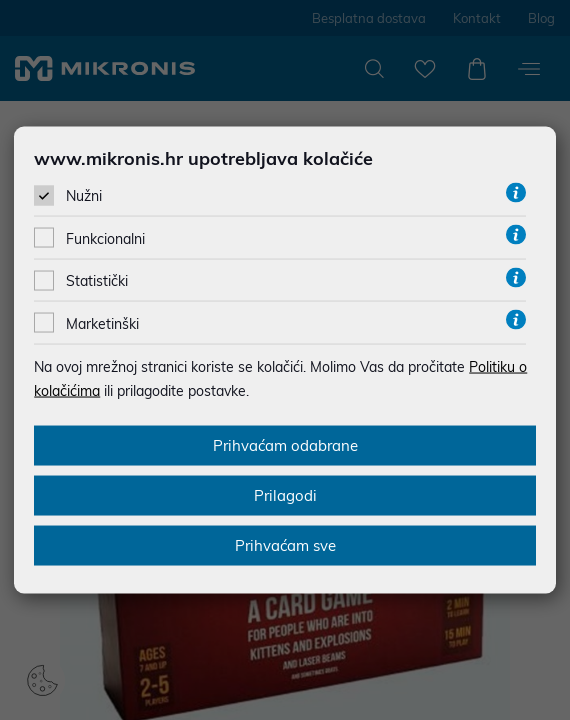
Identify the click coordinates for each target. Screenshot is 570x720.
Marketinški (102, 323)
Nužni (84, 196)
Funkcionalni (105, 239)
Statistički (97, 281)
